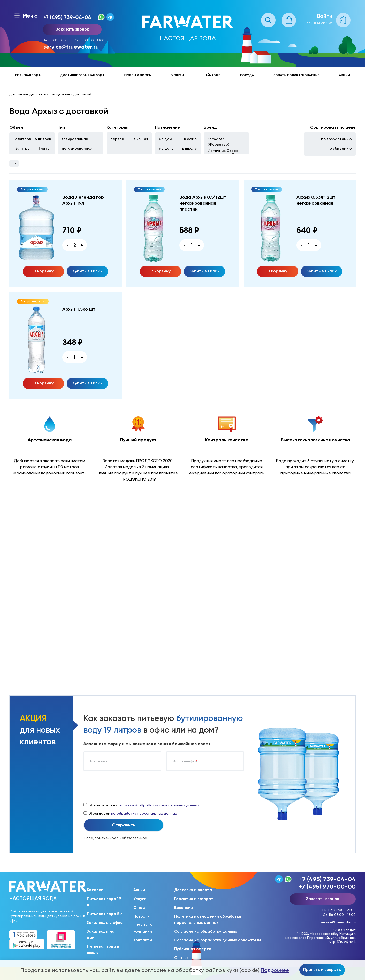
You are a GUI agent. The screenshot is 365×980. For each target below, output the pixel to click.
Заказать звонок (72, 29)
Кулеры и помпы (138, 75)
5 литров (43, 139)
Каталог (95, 890)
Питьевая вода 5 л (105, 914)
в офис (190, 139)
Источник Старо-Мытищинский (224, 153)
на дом (165, 139)
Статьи (181, 958)
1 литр (44, 148)
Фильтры (14, 164)
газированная (75, 139)
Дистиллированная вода (82, 75)
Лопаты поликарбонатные (296, 75)
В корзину (44, 271)
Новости (142, 916)
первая (117, 139)
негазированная (77, 148)
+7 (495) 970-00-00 (327, 886)
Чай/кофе (212, 75)
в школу (189, 148)
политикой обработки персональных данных (159, 805)
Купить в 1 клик (87, 271)
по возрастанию (336, 139)
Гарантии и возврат (194, 899)
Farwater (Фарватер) (218, 142)
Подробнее (275, 970)
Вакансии (184, 908)
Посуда (247, 75)
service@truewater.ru (71, 47)
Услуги (178, 75)
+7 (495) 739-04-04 (67, 17)
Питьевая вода (28, 75)
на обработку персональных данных (144, 813)
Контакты (143, 940)
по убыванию (340, 148)
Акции (344, 75)
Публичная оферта (193, 949)
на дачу (166, 148)
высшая (141, 139)
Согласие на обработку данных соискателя (218, 940)
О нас (139, 908)
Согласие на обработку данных (206, 931)
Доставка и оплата (193, 890)
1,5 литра (21, 148)
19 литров (22, 139)
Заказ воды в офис (105, 923)
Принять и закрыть (322, 969)
